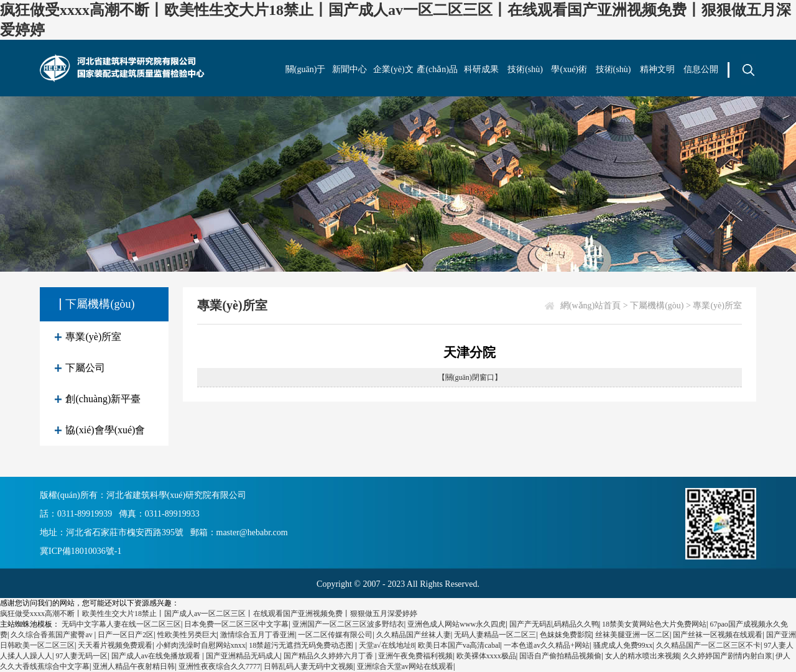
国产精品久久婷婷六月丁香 (329, 656)
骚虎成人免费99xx (623, 645)
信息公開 (701, 69)
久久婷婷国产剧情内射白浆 (728, 656)
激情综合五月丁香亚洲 (257, 635)
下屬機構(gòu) (657, 306)
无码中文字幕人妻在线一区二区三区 (121, 624)
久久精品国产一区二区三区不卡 (708, 645)
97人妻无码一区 (81, 656)
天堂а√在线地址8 (387, 645)
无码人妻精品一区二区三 (495, 635)
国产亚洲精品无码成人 (243, 656)
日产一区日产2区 (126, 635)
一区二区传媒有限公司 (335, 635)
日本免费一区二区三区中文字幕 (236, 624)
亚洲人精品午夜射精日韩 (134, 666)
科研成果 (481, 69)
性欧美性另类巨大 (187, 635)
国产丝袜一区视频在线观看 (718, 635)
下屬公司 (85, 368)
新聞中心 (349, 69)
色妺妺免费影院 (566, 635)
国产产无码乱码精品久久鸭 (554, 624)
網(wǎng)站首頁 (590, 306)
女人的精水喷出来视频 (642, 656)
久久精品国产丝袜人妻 (414, 635)
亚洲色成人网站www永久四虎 (456, 624)
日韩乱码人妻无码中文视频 (308, 666)
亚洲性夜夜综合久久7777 (220, 666)
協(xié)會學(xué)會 (105, 430)
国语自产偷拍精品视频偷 (560, 656)
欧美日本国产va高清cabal (459, 645)
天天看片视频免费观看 (115, 645)
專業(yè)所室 (93, 337)
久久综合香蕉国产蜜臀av (52, 635)
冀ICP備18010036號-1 (81, 551)
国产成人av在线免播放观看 (157, 656)
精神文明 (657, 69)
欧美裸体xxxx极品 (486, 656)
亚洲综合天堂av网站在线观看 (405, 666)
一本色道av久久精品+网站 (547, 645)
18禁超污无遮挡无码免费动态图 (302, 645)
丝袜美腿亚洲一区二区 (632, 635)
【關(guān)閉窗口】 (470, 377)
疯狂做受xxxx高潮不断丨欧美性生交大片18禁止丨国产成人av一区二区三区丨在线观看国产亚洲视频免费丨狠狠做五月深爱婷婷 (209, 614)
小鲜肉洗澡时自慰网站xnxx (201, 645)
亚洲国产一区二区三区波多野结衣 (348, 624)
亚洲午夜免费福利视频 (415, 656)
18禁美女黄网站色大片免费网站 (654, 624)
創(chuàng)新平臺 (103, 399)
